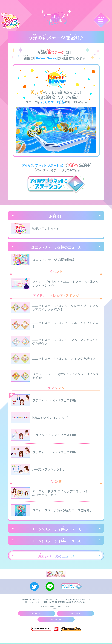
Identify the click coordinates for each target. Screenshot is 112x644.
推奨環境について (37, 614)
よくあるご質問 (56, 620)
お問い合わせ (75, 614)
